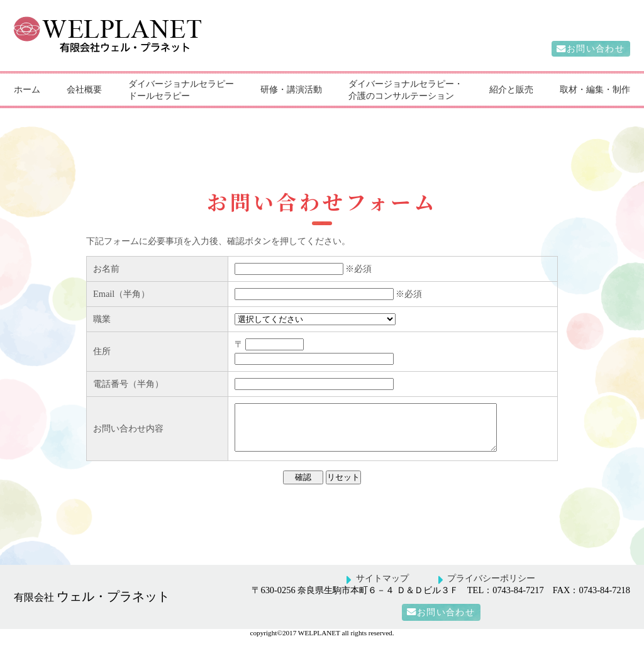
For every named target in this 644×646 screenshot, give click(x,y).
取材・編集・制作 (595, 89)
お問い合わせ (596, 49)
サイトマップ (382, 588)
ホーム (27, 89)
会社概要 (84, 89)
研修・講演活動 (291, 89)
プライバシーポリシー (491, 588)
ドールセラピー (159, 96)
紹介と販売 (511, 89)
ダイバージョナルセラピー (181, 84)
